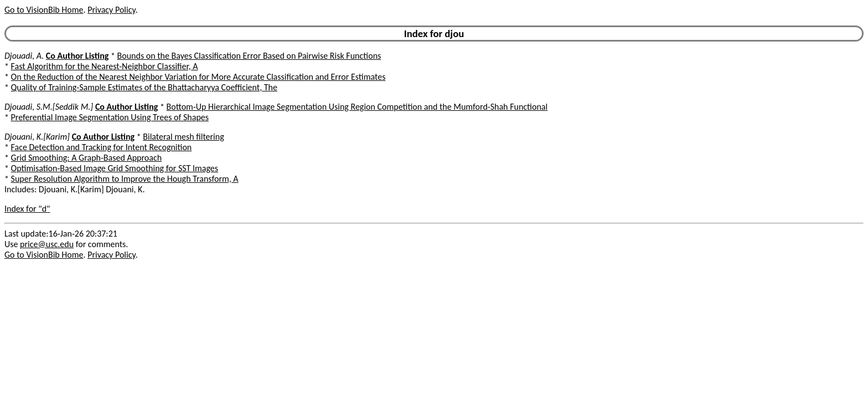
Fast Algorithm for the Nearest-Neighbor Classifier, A (105, 66)
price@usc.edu (47, 244)
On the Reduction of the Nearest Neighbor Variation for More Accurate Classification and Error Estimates (198, 77)
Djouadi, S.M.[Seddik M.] (49, 107)
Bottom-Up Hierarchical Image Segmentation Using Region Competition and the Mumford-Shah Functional (357, 107)
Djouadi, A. (24, 56)
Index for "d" (27, 209)
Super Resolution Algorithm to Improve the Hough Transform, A (125, 179)
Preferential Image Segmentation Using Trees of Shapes (110, 117)
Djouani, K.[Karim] (37, 137)
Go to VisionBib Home (44, 10)
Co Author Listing (77, 56)
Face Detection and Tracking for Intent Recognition (102, 147)
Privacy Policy (111, 10)
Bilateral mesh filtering (183, 137)
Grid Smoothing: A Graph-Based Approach (87, 158)
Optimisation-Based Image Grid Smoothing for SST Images (115, 168)
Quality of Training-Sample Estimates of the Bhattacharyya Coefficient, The (144, 87)
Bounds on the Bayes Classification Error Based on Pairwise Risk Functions (249, 56)
